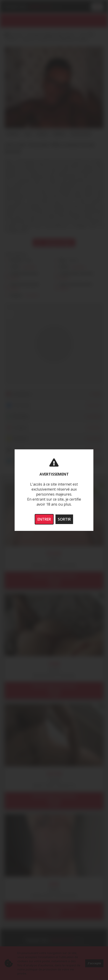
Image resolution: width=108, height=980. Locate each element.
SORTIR (64, 519)
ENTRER (44, 519)
